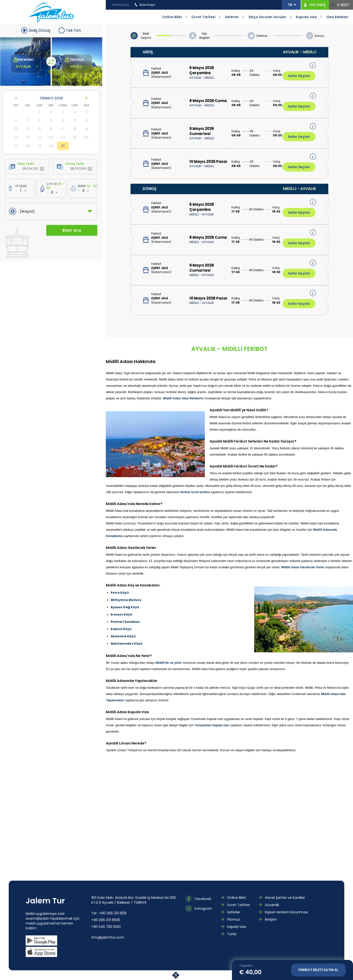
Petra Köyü (120, 593)
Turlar (232, 934)
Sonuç (319, 36)
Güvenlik (272, 905)
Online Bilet (172, 17)
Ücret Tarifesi (203, 17)
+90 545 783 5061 (106, 927)
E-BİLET (343, 5)
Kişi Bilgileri (204, 36)
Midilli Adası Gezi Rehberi (182, 398)
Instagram (203, 909)
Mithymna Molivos (126, 600)
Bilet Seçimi (146, 36)
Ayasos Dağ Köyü (125, 607)
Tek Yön (73, 30)
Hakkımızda (121, 5)
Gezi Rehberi (337, 17)
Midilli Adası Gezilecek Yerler (303, 567)
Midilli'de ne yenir (169, 663)
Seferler (232, 17)
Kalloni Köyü (121, 629)
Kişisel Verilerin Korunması (286, 912)
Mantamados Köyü (127, 644)
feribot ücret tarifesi (195, 492)
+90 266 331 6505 (106, 920)
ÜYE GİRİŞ (317, 5)
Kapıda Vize (306, 17)
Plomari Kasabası (125, 622)
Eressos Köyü (121, 614)
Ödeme (262, 36)
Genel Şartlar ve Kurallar (285, 898)
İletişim (271, 919)
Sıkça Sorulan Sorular (267, 17)
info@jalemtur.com (108, 937)
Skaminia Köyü (123, 636)
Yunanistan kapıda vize (212, 725)
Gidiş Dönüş (39, 30)
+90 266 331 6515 (113, 913)
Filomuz (234, 919)
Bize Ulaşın (148, 5)
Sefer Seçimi (299, 76)
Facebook (203, 899)
